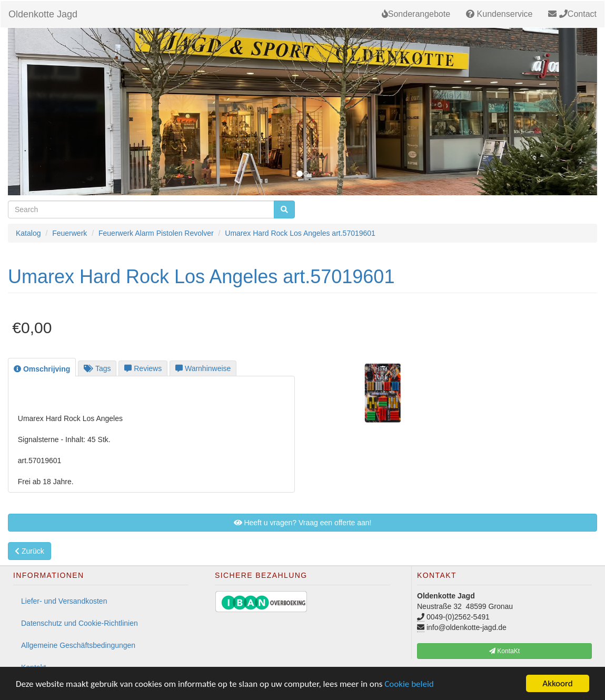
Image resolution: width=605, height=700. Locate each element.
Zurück (29, 551)
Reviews (143, 368)
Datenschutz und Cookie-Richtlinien (80, 623)
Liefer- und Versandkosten (64, 601)
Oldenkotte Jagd (43, 14)
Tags (97, 368)
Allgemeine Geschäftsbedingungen (78, 645)
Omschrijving (42, 369)
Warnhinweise (203, 368)
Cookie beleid (409, 684)
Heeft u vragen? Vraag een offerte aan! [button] (303, 523)
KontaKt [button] (504, 651)
